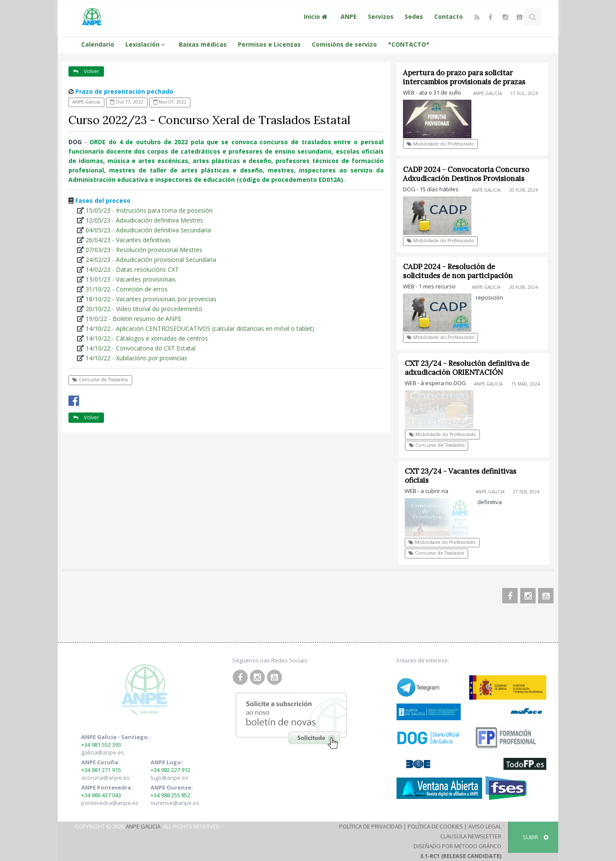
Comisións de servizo (344, 44)
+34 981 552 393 (101, 745)
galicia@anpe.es (103, 752)
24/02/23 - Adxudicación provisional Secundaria (151, 260)
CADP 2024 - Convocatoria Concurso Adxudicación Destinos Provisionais (466, 174)
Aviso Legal (485, 826)
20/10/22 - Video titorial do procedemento (144, 309)
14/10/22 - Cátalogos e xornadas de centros (147, 338)
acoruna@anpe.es (105, 778)
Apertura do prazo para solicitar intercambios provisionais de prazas (464, 77)
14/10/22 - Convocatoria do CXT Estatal (141, 348)
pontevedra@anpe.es (110, 803)
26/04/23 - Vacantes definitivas (128, 240)
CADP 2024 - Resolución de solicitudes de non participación (458, 271)
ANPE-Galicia (86, 102)
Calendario (98, 44)
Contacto (449, 16)
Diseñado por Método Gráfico (458, 846)
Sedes (414, 16)
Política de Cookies (435, 826)
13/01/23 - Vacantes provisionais (131, 279)
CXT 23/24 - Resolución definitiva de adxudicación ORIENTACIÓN (470, 368)
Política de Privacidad (371, 826)
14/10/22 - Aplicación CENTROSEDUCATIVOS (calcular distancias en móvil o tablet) (200, 328)
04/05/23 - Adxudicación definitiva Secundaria (148, 230)
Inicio (317, 16)
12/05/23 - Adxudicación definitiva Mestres (144, 220)
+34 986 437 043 (101, 795)
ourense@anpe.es (175, 803)
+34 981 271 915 (101, 770)
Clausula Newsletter (471, 836)
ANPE (349, 16)
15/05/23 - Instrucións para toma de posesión (149, 210)
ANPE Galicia (143, 826)
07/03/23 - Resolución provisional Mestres (144, 250)
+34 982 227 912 (170, 770)
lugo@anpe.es (169, 778)
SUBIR (536, 837)
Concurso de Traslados (100, 380)
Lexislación (147, 44)
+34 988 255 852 (170, 795)
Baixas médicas (203, 44)
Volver (86, 71)
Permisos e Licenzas (269, 44)
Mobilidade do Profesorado (440, 144)
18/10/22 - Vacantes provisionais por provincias (151, 299)
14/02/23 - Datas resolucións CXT (132, 269)
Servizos (381, 16)
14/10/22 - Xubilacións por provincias (136, 358)
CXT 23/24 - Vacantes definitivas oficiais (463, 476)
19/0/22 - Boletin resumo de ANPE (133, 319)
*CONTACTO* (409, 44)
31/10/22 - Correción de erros (127, 289)
